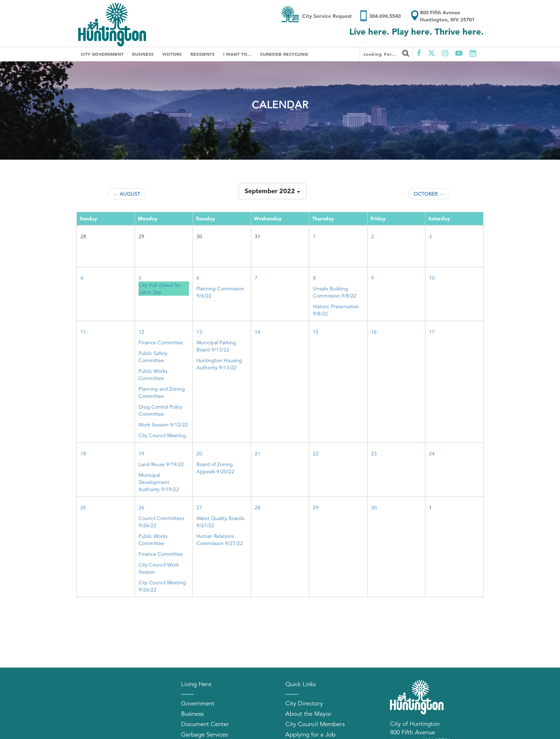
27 (199, 508)
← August (127, 194)
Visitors (172, 54)
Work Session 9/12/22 (163, 425)
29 (316, 508)
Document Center (205, 724)
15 (316, 332)
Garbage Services (204, 735)
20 (199, 454)
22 (316, 454)
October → (429, 194)
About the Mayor (308, 714)
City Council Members (315, 724)
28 (257, 508)
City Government (102, 54)
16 (374, 332)
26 (141, 508)
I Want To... (237, 54)
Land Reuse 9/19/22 (161, 464)
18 (83, 454)
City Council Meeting (162, 435)
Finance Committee (161, 343)
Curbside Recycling (284, 54)
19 (141, 454)
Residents (202, 54)
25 (83, 508)
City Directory (304, 703)
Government (198, 703)
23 (374, 454)
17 (432, 332)
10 (432, 278)
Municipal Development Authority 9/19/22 (159, 482)
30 (374, 508)
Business (143, 54)
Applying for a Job (310, 735)
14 (257, 332)
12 (141, 332)
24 (432, 454)
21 (257, 454)
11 (83, 332)
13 (199, 332)
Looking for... (386, 53)
